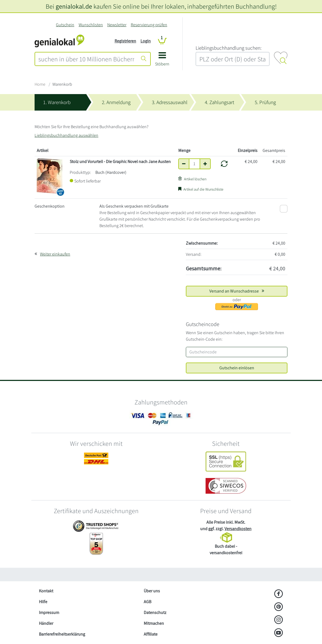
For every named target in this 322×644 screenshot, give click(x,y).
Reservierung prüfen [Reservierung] (149, 25)
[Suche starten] (144, 59)
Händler (46, 623)
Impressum (49, 613)
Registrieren (125, 41)
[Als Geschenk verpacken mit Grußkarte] (284, 209)
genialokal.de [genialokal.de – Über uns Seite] (74, 6)
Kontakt (46, 591)
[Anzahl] (194, 164)
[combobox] (86, 59)
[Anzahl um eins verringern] (184, 164)
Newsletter (117, 25)
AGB (147, 602)
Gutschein (65, 25)
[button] (162, 61)
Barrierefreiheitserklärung (62, 634)
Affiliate (151, 634)
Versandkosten (238, 529)
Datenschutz (155, 613)
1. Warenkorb (57, 102)
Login (146, 41)
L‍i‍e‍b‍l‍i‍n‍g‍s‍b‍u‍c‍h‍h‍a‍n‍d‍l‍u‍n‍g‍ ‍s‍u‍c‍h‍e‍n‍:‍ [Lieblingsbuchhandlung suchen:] (229, 48)
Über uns (152, 591)
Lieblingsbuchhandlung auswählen (66, 135)
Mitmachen (154, 623)
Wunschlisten (91, 25)
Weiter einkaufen (55, 254)
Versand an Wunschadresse (237, 291)
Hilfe (43, 602)
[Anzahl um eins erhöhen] (205, 164)
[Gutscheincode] (237, 352)
